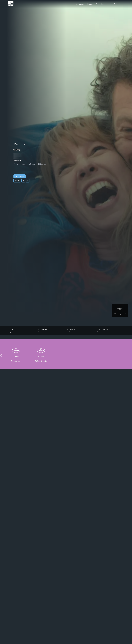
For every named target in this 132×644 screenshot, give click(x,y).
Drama (16, 172)
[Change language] (114, 4)
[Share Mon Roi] (28, 181)
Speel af (20, 176)
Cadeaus (90, 3)
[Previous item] (2, 355)
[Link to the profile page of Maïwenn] (22, 329)
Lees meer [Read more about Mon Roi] (17, 160)
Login (103, 3)
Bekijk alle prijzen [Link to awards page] (120, 314)
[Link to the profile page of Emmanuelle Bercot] (110, 329)
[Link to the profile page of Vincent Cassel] (51, 329)
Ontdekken (80, 3)
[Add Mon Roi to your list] (23, 181)
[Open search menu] (97, 3)
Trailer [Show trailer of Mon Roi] (17, 181)
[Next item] (130, 355)
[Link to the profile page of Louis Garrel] (81, 329)
